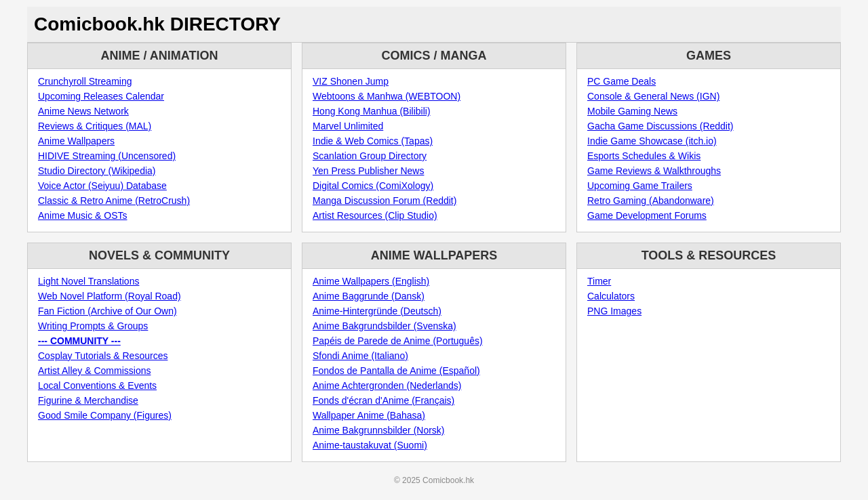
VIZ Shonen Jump (351, 81)
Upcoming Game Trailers (640, 186)
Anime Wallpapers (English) (371, 281)
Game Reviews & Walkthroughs (654, 171)
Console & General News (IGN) (653, 96)
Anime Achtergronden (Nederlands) (387, 386)
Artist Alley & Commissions (94, 371)
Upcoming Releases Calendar (101, 96)
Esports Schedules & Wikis (644, 156)
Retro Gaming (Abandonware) (651, 201)
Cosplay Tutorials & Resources (103, 356)
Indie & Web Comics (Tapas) (373, 141)
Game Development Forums (647, 215)
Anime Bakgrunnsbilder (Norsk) (379, 430)
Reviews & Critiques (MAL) (95, 126)
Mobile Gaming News (632, 111)
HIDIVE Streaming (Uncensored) (107, 156)
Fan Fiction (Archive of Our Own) (107, 311)
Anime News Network (83, 111)
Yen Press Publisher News (368, 171)
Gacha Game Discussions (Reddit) (660, 126)
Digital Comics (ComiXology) (373, 186)
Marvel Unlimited (348, 126)
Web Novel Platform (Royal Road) (110, 296)
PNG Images (614, 311)
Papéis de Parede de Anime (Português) (398, 341)
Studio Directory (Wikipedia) (97, 171)
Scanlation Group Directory (370, 156)
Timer (599, 281)
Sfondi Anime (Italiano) (360, 356)
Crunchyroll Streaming (85, 81)
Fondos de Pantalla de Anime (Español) (396, 371)
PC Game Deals (622, 81)
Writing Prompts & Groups (93, 326)
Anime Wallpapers (76, 141)
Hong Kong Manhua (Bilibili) (372, 111)
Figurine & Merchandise (88, 400)
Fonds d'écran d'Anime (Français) (383, 400)
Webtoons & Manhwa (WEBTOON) (387, 96)
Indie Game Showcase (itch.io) (652, 141)
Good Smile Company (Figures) (105, 415)
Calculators (611, 296)
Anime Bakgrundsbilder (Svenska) (384, 326)
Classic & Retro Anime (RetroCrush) (114, 201)
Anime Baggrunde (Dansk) (369, 296)
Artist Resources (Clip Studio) (375, 215)
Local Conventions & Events (97, 386)
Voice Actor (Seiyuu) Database (102, 186)
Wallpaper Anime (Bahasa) (369, 415)
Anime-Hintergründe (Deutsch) (377, 311)
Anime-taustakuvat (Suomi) (370, 445)
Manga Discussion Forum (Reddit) (384, 201)
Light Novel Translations (88, 281)
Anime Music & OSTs (82, 215)
